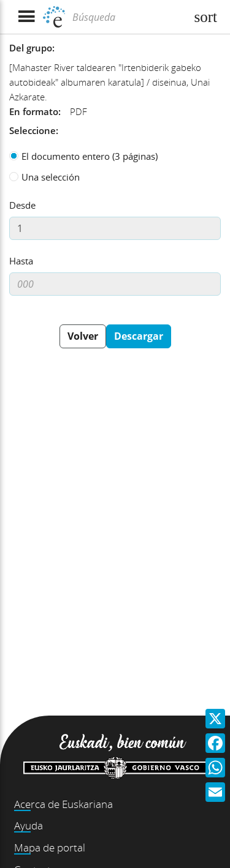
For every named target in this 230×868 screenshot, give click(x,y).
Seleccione (33, 130)
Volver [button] (83, 336)
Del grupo (31, 48)
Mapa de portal (50, 847)
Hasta (21, 261)
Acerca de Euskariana (63, 804)
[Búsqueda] (128, 17)
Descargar (139, 336)
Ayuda (29, 825)
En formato (34, 111)
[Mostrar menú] (26, 17)
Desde (22, 205)
